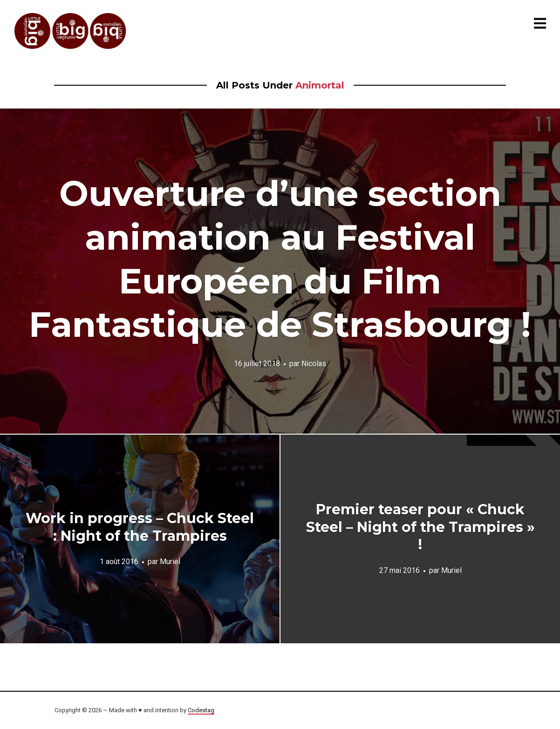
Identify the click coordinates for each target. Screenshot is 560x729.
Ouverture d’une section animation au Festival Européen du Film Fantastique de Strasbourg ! (280, 259)
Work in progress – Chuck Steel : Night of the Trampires (140, 527)
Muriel (170, 562)
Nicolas (314, 364)
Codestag (201, 710)
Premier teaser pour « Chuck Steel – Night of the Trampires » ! (420, 527)
